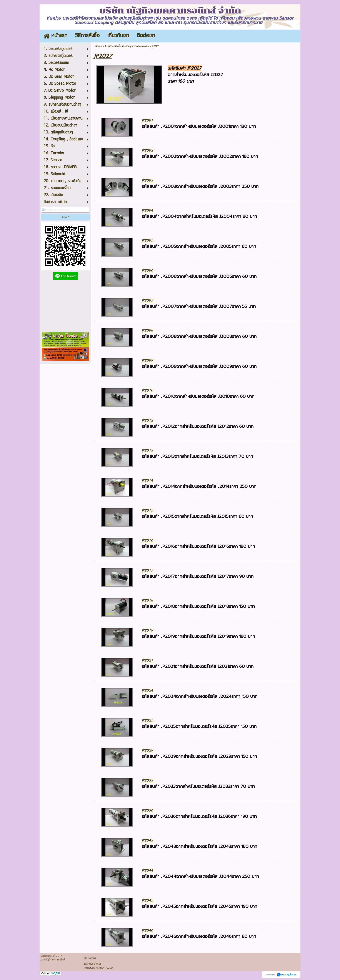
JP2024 (147, 690)
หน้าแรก (98, 46)
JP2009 (147, 360)
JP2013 (147, 450)
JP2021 (147, 660)
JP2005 (147, 240)
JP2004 (147, 210)
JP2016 (147, 540)
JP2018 (147, 600)
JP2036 (147, 810)
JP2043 (147, 840)
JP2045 (147, 900)
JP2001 (147, 120)
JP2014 (147, 480)
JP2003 (147, 180)
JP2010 (147, 390)
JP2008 (147, 330)
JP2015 (147, 510)
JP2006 (147, 270)
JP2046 (147, 930)
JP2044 (147, 870)
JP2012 (147, 420)
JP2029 (147, 750)
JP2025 (147, 720)
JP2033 (147, 780)
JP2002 (147, 150)
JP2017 (147, 570)
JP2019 (147, 630)
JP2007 (147, 300)
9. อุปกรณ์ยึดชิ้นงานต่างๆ (118, 46)
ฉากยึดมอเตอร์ (141, 46)
